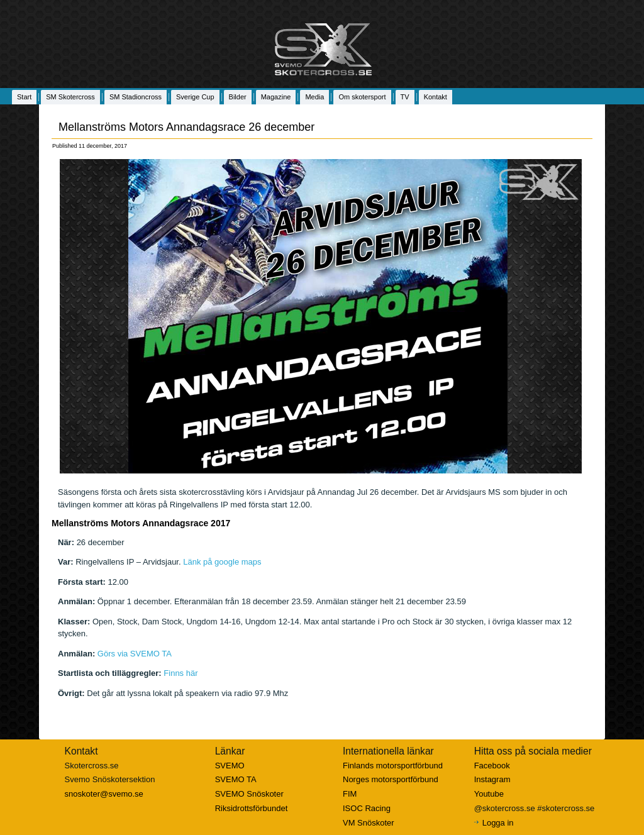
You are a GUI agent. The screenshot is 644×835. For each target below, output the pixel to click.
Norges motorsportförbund (391, 779)
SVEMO (230, 766)
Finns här (180, 673)
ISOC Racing (367, 808)
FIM (350, 794)
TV (405, 97)
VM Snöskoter (369, 823)
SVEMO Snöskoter (249, 794)
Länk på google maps (222, 562)
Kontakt (436, 97)
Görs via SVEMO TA (135, 654)
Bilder (238, 97)
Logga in (498, 823)
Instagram (492, 779)
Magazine (276, 97)
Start (24, 97)
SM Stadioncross (136, 97)
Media (314, 97)
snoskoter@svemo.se (104, 794)
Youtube (489, 794)
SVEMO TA (236, 779)
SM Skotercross (70, 97)
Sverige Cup (195, 97)
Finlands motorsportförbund (393, 766)
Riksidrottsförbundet (252, 808)
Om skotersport (362, 97)
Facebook (492, 766)
